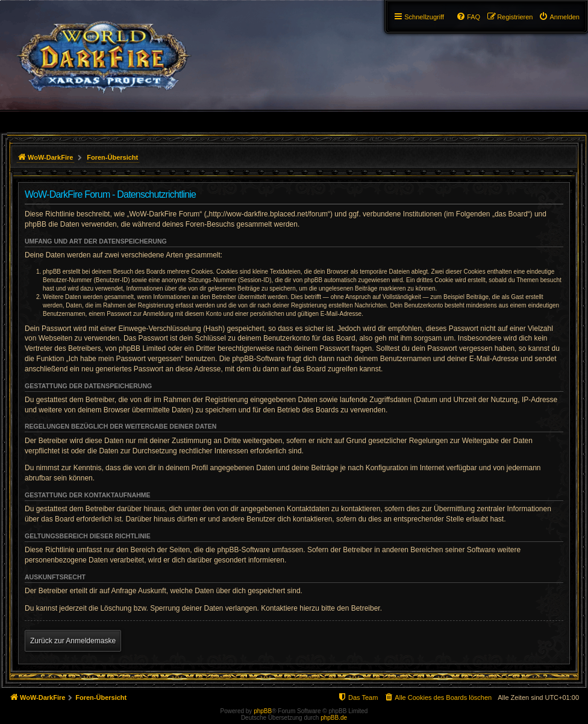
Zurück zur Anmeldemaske (73, 641)
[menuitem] (559, 17)
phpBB (263, 711)
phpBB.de (334, 718)
